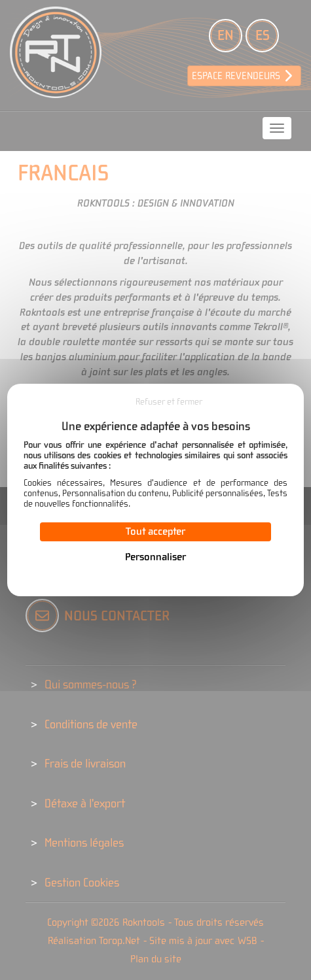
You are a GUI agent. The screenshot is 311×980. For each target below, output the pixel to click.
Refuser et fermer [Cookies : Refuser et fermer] (169, 402)
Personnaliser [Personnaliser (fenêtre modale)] (155, 557)
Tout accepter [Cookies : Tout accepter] (155, 532)
